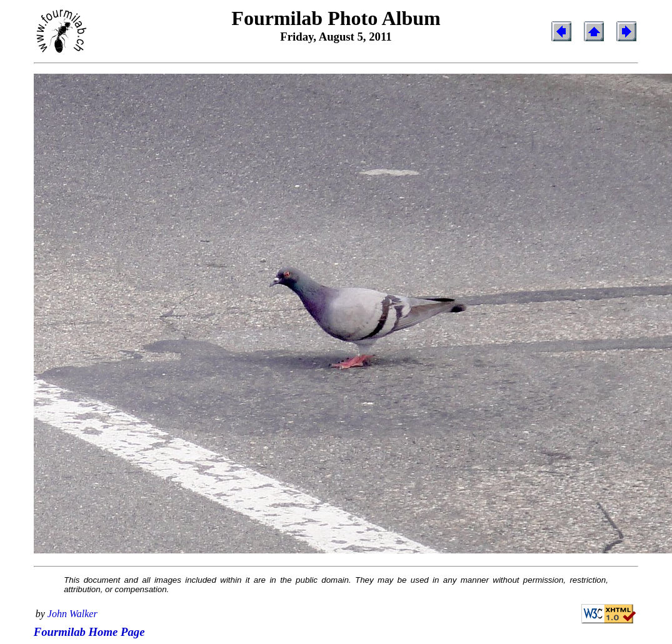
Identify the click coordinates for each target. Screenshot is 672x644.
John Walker (73, 614)
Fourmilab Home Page (89, 632)
